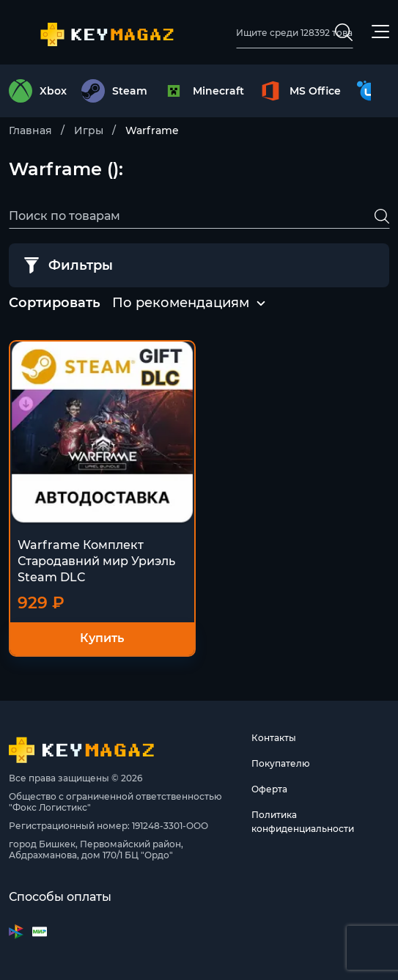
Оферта (269, 789)
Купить (102, 638)
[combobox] (181, 303)
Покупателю (281, 763)
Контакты (274, 738)
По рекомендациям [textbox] (181, 303)
